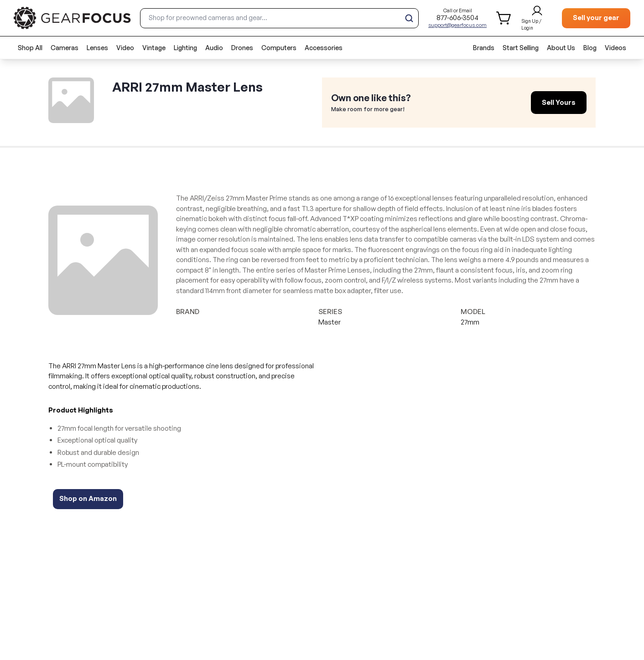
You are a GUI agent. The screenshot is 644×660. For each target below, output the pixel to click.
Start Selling (521, 48)
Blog (590, 48)
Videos (615, 48)
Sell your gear (596, 18)
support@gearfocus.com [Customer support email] (457, 25)
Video (125, 48)
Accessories (324, 48)
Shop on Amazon (88, 498)
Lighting (185, 48)
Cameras (65, 48)
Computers (279, 48)
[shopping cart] (504, 18)
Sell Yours (559, 102)
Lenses (97, 48)
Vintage (154, 48)
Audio (214, 48)
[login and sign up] (537, 18)
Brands (484, 48)
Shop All (30, 48)
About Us (561, 48)
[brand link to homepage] (72, 18)
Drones (242, 48)
